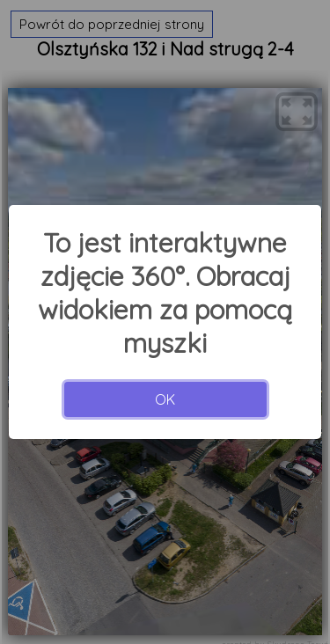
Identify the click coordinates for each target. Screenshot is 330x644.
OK (165, 399)
